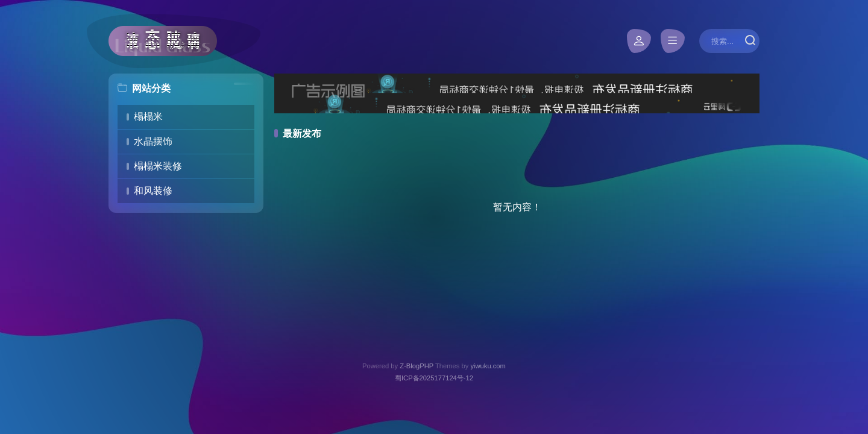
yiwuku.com (488, 366)
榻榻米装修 (158, 166)
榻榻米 (148, 117)
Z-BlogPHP (417, 366)
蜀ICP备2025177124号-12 (434, 378)
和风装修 (153, 191)
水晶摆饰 (153, 141)
